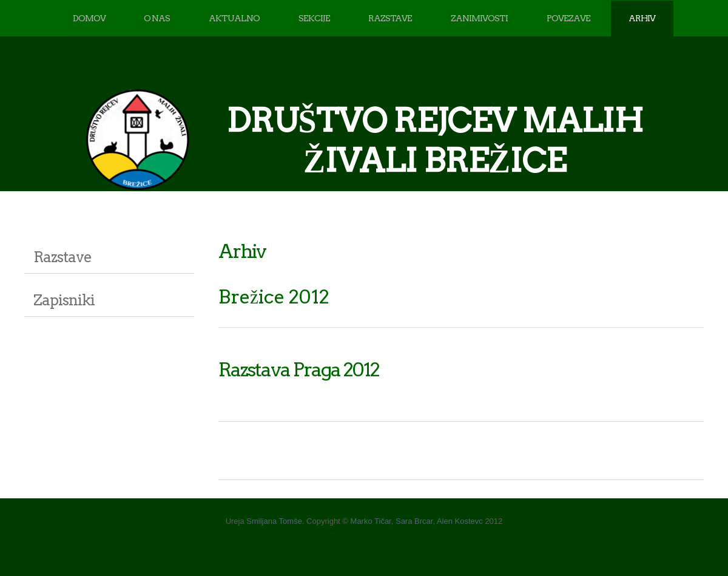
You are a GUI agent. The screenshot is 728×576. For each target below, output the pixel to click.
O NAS (157, 18)
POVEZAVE (568, 18)
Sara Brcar (414, 521)
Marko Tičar (371, 521)
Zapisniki (64, 300)
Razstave (62, 257)
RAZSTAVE (390, 18)
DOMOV (89, 18)
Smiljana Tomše (274, 521)
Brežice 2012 (274, 297)
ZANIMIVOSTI (479, 18)
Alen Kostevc (460, 521)
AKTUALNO (234, 18)
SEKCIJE (314, 18)
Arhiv (242, 251)
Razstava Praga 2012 (299, 370)
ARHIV (642, 18)
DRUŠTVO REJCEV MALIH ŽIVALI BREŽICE (434, 141)
